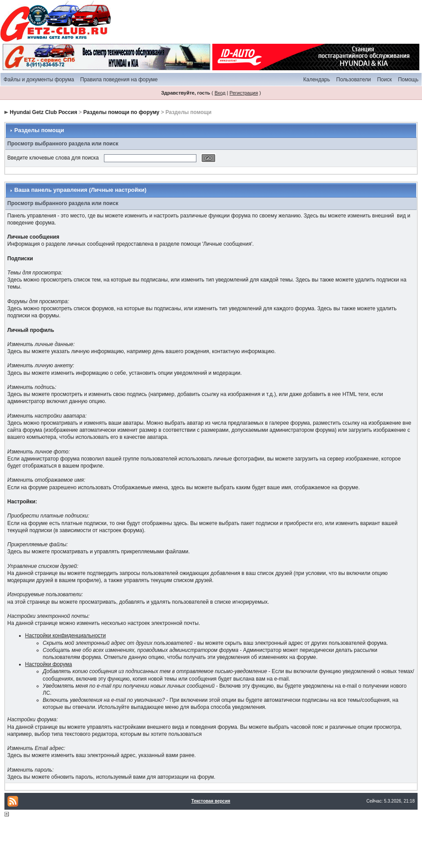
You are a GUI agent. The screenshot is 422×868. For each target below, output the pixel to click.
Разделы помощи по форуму (121, 112)
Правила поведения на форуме (119, 80)
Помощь (408, 80)
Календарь (316, 80)
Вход (220, 93)
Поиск (384, 80)
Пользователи (353, 80)
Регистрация (244, 93)
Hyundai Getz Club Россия (44, 112)
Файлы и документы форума (39, 80)
